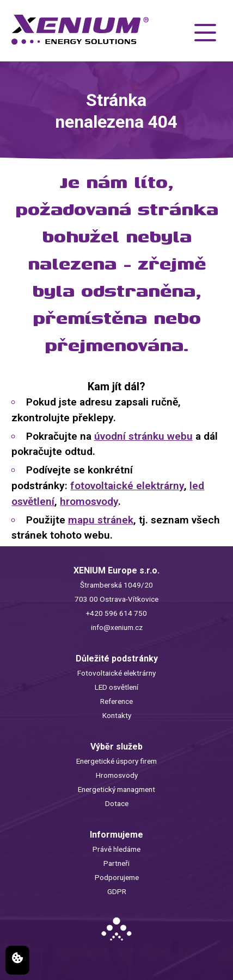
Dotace (117, 803)
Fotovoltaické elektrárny (116, 673)
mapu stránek (101, 520)
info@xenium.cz (117, 627)
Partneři (116, 863)
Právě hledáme (116, 849)
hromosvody (89, 501)
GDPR (117, 891)
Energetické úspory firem (116, 761)
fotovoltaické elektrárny (127, 486)
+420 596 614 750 (116, 613)
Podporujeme (117, 877)
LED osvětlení (116, 687)
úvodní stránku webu (143, 436)
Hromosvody (117, 775)
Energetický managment (116, 789)
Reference (116, 701)
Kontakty (117, 715)
